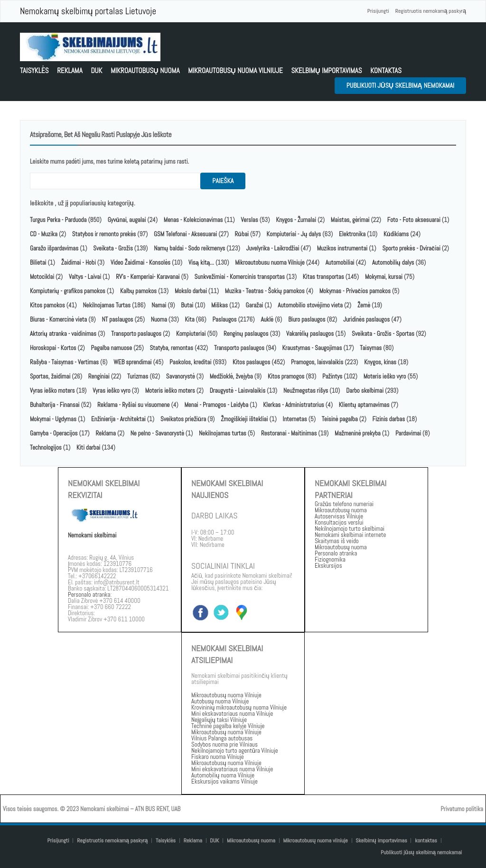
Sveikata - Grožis (113, 248)
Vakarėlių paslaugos (310, 334)
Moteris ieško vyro (385, 376)
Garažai (255, 305)
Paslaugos (224, 319)
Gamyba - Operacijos (54, 433)
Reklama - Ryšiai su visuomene (133, 405)
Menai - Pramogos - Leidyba (216, 405)
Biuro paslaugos (307, 319)
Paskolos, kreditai (190, 362)
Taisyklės (34, 70)
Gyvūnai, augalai (127, 220)
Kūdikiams (396, 234)
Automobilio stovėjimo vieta (310, 305)
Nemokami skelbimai (92, 535)
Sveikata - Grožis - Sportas (383, 334)
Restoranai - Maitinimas (289, 433)
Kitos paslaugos (251, 362)
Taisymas (371, 348)
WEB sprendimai (132, 362)
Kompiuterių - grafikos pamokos (68, 291)
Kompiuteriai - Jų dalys (294, 234)
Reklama (70, 70)
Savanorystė (181, 376)
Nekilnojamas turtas (223, 433)
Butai (187, 305)
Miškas (220, 305)
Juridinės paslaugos (366, 319)
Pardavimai (408, 433)
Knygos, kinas (381, 362)
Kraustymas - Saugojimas (312, 348)
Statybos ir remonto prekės (104, 234)
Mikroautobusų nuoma (145, 70)
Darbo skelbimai (365, 391)
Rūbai (242, 234)
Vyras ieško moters (52, 391)
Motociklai (42, 277)
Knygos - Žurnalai (296, 220)
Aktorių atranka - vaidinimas (63, 334)
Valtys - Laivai (85, 277)
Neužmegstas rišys (306, 391)
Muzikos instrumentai (342, 248)
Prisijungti (378, 11)
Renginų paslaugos (246, 334)
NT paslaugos (117, 319)
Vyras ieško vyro (111, 391)
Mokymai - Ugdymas (53, 419)
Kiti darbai (88, 448)
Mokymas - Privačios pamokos (355, 291)
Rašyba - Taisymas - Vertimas (64, 362)
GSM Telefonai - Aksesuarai (185, 234)
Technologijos (46, 448)
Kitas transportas (323, 277)
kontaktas (386, 70)
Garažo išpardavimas (54, 248)
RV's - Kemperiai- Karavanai (148, 277)
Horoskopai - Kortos (53, 348)
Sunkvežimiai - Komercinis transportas (240, 277)
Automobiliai (340, 263)
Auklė (267, 319)
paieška (223, 181)
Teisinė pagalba (340, 419)
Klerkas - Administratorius (294, 405)
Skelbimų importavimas (326, 70)
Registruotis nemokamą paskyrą (431, 11)
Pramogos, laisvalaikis (317, 362)
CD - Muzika (44, 234)
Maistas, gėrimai (350, 220)
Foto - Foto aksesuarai (414, 220)
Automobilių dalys (393, 263)
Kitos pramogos (286, 376)
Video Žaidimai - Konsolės (140, 263)
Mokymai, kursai (384, 277)
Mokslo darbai (191, 291)
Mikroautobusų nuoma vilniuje (235, 70)
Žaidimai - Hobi (79, 263)
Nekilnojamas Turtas (107, 305)
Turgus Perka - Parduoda (58, 220)
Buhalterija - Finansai (55, 405)
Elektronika (352, 234)
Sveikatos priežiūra (183, 419)
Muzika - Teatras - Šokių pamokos (265, 291)
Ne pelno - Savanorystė (157, 433)
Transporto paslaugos (137, 334)
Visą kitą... (202, 263)
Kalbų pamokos (139, 291)
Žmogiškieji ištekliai (244, 419)
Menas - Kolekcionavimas (193, 220)
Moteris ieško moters (170, 391)
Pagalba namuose (111, 348)
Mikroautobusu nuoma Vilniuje (270, 263)
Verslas (249, 220)
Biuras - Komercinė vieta (58, 319)
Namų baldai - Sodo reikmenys (189, 248)
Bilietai (38, 263)
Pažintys (332, 376)
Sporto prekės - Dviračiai (411, 248)
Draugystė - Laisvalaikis (238, 391)
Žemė (364, 305)
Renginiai (99, 376)
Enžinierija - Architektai (118, 419)
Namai (159, 305)
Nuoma (159, 319)
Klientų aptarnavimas (364, 405)
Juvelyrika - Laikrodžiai (273, 248)
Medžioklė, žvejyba (232, 376)
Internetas (295, 419)
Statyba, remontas (172, 348)
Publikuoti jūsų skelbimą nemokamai (400, 85)
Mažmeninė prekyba (358, 433)
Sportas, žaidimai (50, 376)
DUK (96, 70)
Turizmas (138, 376)
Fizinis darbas (389, 419)
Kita (190, 319)
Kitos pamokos (47, 305)
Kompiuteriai (191, 334)
